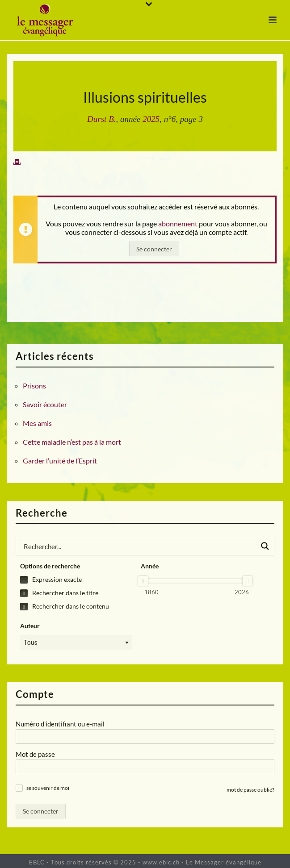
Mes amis (37, 423)
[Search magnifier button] (265, 546)
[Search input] (139, 546)
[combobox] (76, 643)
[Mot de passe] (145, 767)
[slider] (143, 581)
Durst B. (101, 119)
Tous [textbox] (31, 643)
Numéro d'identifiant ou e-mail (60, 724)
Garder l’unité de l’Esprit (60, 461)
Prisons (34, 386)
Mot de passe (35, 754)
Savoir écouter (45, 405)
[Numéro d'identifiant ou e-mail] (145, 737)
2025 (151, 119)
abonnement (178, 223)
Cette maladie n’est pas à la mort (72, 442)
